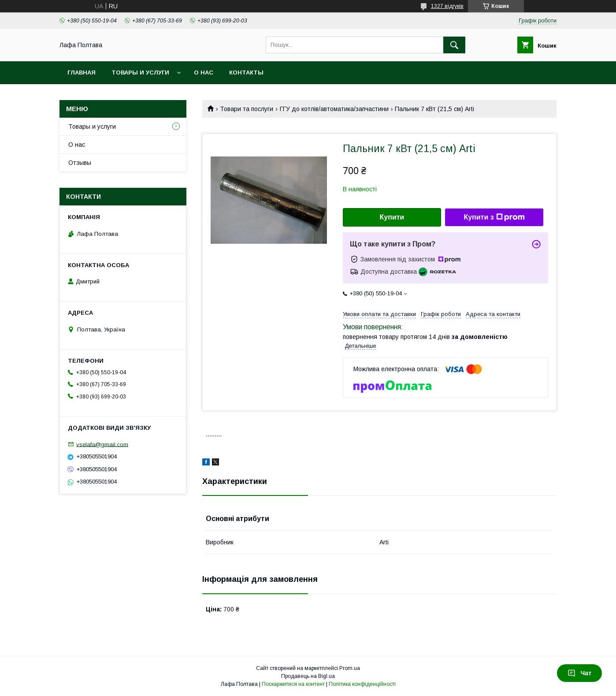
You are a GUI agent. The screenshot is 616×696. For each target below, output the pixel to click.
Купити (392, 217)
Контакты (246, 73)
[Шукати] (454, 45)
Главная (82, 73)
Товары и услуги (140, 73)
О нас (204, 73)
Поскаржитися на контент (293, 684)
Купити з (494, 217)
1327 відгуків (447, 6)
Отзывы (80, 163)
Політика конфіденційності (362, 684)
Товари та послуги (247, 109)
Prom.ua (350, 668)
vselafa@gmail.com (102, 444)
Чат (579, 673)
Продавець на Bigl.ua (308, 676)
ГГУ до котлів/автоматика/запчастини (334, 109)
